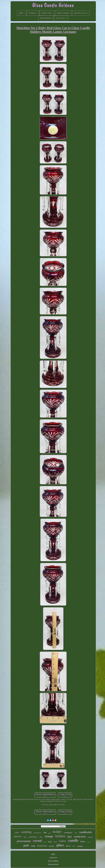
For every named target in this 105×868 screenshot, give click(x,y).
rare (45, 842)
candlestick (85, 832)
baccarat (90, 837)
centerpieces (37, 833)
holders (60, 836)
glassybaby (24, 841)
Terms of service (53, 864)
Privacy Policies (53, 861)
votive (63, 841)
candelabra (33, 837)
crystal (37, 841)
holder (57, 832)
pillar (52, 846)
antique (80, 846)
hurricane (42, 846)
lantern (18, 836)
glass (60, 845)
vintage (49, 836)
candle (73, 841)
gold (49, 833)
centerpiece (68, 833)
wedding (26, 832)
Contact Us (53, 857)
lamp (33, 846)
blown (68, 846)
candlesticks (80, 837)
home (83, 841)
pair (26, 845)
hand (50, 842)
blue (74, 846)
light (70, 837)
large (25, 837)
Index (53, 854)
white (76, 833)
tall (45, 833)
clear (17, 832)
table (41, 837)
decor (55, 842)
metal (88, 842)
